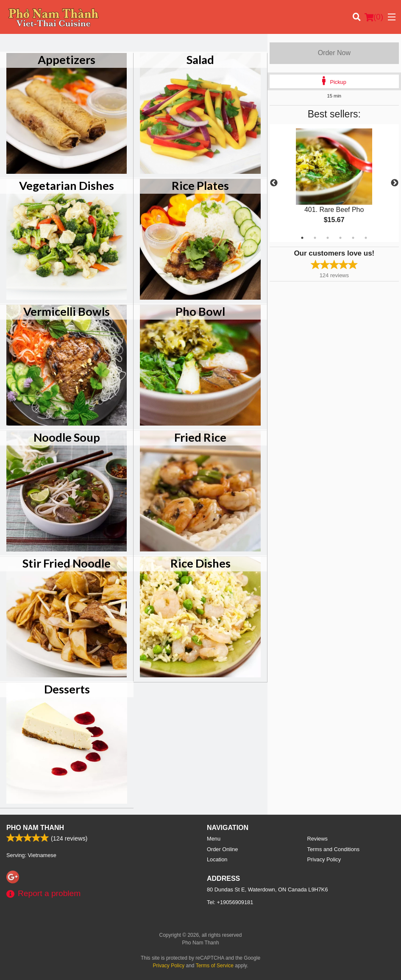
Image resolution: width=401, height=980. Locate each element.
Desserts (67, 689)
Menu (214, 839)
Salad (200, 60)
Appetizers (67, 60)
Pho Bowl (200, 311)
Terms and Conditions (334, 849)
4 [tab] (340, 238)
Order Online (222, 849)
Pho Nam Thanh (35, 828)
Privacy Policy (324, 859)
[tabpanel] (334, 183)
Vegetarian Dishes (67, 185)
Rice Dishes (200, 563)
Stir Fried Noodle (67, 563)
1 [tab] (302, 238)
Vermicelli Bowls (67, 311)
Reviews (317, 839)
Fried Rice (200, 437)
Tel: (230, 902)
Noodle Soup (67, 437)
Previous (274, 183)
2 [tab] (315, 238)
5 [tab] (353, 238)
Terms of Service (215, 966)
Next (395, 183)
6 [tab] (366, 238)
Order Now (334, 53)
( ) (374, 17)
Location (217, 859)
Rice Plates (200, 185)
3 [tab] (328, 238)
